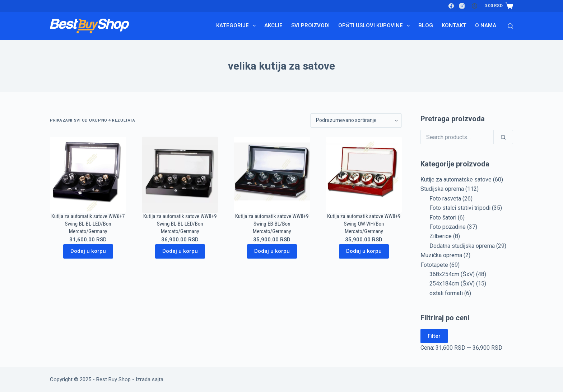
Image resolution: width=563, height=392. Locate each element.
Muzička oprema (441, 255)
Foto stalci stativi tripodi (460, 208)
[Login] (474, 6)
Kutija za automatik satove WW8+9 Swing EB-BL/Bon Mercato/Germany (272, 224)
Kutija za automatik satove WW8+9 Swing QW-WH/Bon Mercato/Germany (364, 224)
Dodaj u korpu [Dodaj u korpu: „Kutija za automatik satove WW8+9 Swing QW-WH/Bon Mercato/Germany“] (364, 251)
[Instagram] (462, 6)
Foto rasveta (445, 199)
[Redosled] (356, 121)
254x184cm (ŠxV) (452, 284)
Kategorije (237, 26)
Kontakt (454, 25)
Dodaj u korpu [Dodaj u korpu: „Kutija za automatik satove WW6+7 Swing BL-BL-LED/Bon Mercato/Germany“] (88, 251)
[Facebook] (451, 6)
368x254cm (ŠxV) (452, 274)
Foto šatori (443, 218)
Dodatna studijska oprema (462, 246)
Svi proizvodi (310, 25)
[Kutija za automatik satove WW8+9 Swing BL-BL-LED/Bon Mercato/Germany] (180, 175)
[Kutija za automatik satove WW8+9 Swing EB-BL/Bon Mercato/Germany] (272, 175)
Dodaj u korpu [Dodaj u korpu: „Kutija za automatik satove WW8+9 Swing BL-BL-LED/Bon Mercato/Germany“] (180, 251)
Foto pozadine (448, 227)
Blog (426, 25)
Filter (434, 336)
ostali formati (446, 293)
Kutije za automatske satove (456, 180)
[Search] (510, 26)
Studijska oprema (442, 189)
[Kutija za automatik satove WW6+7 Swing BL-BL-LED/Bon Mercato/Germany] (88, 175)
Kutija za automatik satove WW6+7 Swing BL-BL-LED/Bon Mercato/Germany (88, 224)
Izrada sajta (150, 379)
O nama (486, 25)
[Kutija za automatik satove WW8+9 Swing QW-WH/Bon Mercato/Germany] (364, 175)
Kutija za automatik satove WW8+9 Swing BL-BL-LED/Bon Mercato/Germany (180, 224)
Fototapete (434, 265)
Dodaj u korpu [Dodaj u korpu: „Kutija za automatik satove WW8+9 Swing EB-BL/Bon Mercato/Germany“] (272, 251)
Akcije (273, 25)
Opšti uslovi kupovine (375, 26)
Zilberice (441, 236)
